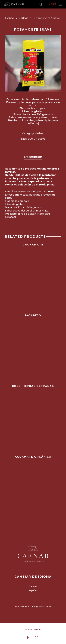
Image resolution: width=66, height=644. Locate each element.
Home (9, 18)
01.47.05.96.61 (22, 607)
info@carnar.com (42, 607)
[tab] (33, 157)
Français (33, 586)
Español (33, 590)
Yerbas (24, 18)
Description (33, 157)
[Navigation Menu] (56, 4)
